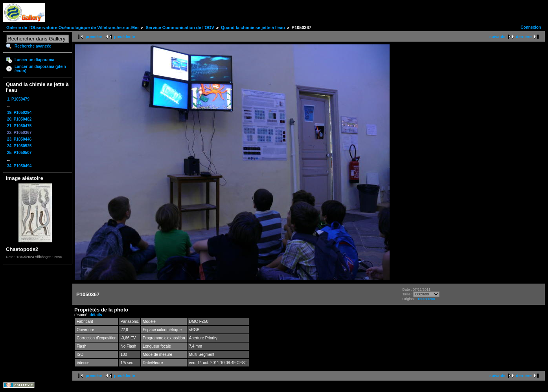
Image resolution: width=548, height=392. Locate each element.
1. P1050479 (18, 99)
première (94, 37)
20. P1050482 (19, 119)
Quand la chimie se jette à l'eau (253, 27)
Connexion (531, 27)
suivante (497, 37)
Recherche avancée (33, 46)
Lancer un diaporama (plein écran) (40, 69)
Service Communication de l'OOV (180, 27)
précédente (124, 37)
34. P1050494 (19, 166)
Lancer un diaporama (34, 60)
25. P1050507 (19, 153)
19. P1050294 (19, 113)
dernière (524, 37)
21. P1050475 (19, 126)
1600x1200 (426, 299)
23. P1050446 (19, 139)
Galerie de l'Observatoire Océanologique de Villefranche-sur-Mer (73, 27)
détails (96, 315)
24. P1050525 (19, 146)
